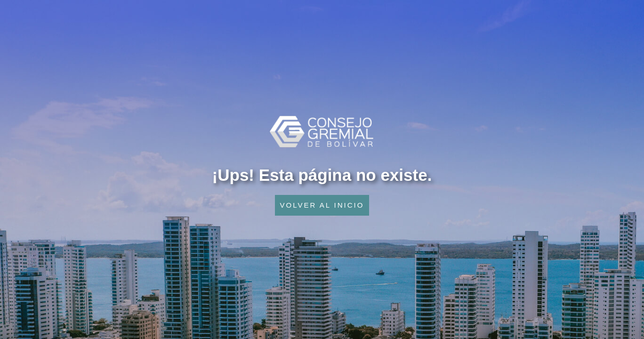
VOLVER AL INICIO (322, 205)
